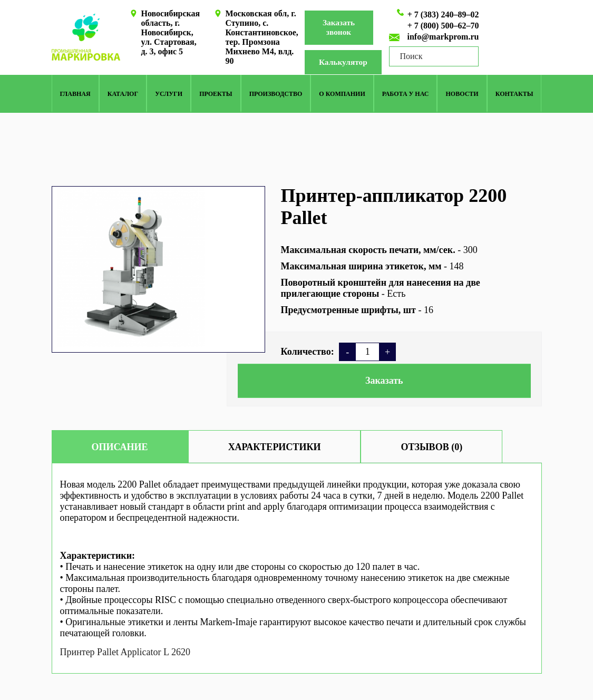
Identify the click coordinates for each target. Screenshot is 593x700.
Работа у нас (406, 94)
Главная (75, 94)
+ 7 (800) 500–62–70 (443, 26)
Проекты (216, 94)
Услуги (169, 94)
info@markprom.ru (443, 37)
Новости (462, 94)
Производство (276, 94)
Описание (120, 447)
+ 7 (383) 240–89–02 (443, 14)
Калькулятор (346, 62)
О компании (342, 94)
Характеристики (275, 447)
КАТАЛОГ (123, 94)
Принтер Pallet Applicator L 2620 (125, 652)
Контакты (514, 94)
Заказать (384, 381)
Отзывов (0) (431, 447)
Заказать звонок (339, 28)
